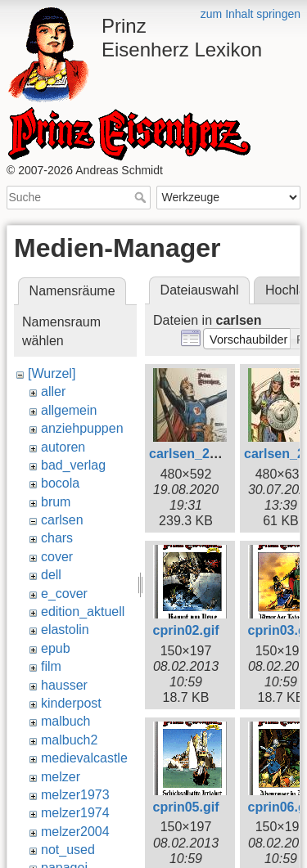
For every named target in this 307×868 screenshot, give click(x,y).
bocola (60, 483)
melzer (61, 777)
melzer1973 (75, 795)
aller (53, 391)
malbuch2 (69, 740)
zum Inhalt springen (251, 14)
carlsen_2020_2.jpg (209, 454)
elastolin (65, 630)
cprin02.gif (186, 630)
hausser (64, 685)
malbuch (65, 721)
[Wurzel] (52, 373)
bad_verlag (73, 465)
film (51, 666)
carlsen (62, 520)
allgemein (69, 410)
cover (57, 557)
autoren (63, 447)
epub (56, 648)
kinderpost (71, 703)
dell (51, 575)
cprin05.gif (186, 807)
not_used (68, 850)
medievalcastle (84, 758)
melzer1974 (75, 813)
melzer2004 (75, 832)
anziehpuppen (82, 428)
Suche (142, 197)
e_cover (64, 594)
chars (57, 538)
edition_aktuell (83, 612)
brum (56, 502)
